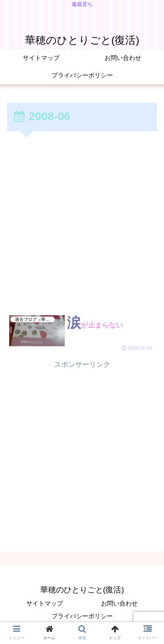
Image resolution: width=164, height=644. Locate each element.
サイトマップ (45, 603)
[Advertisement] (82, 220)
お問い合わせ (119, 603)
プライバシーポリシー (82, 616)
